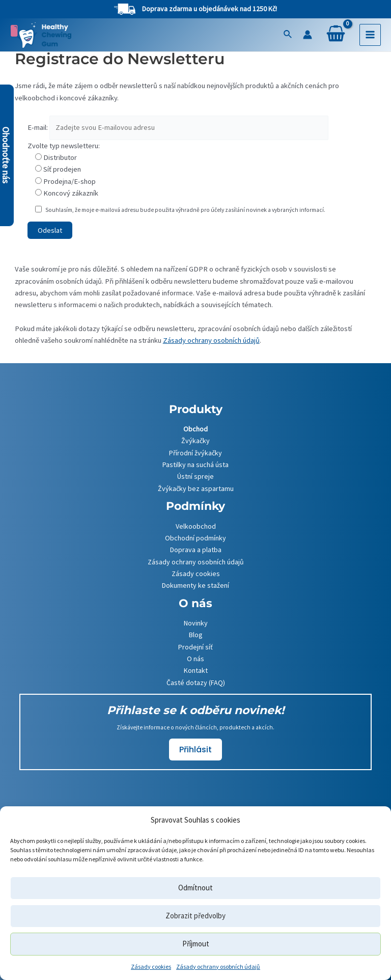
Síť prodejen (62, 169)
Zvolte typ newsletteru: (64, 146)
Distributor (60, 157)
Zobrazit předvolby (195, 916)
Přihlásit (195, 748)
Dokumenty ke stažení (195, 584)
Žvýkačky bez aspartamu (196, 487)
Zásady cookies (151, 967)
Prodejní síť (195, 646)
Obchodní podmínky (195, 537)
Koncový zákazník (71, 193)
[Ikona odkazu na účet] (308, 35)
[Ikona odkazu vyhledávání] (288, 35)
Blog (196, 634)
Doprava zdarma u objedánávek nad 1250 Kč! (210, 9)
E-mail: (38, 127)
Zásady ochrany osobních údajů (218, 967)
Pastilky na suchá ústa (195, 464)
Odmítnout (195, 888)
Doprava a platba (196, 549)
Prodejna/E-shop (69, 181)
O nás (195, 658)
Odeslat (50, 230)
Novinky (196, 622)
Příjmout (196, 944)
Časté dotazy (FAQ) (196, 682)
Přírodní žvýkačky (195, 452)
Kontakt (196, 669)
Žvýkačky (195, 440)
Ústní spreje (195, 475)
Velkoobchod (196, 525)
